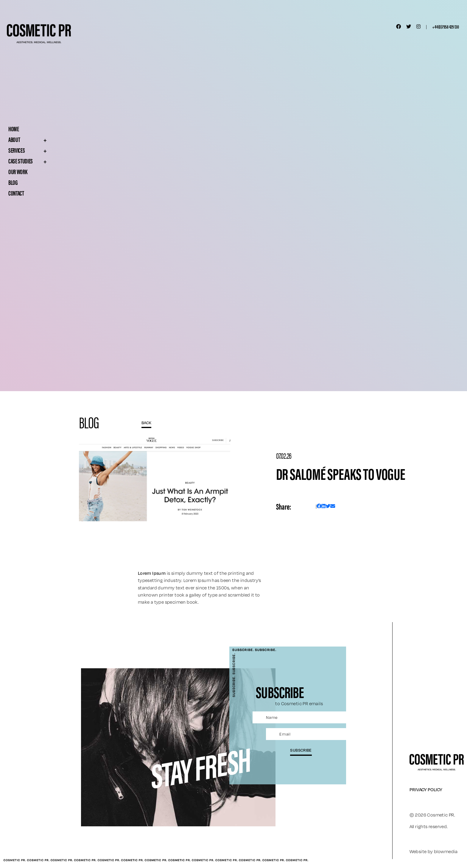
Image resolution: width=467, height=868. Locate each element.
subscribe (301, 750)
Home (14, 129)
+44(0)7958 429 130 (446, 27)
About (41, 139)
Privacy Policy (426, 789)
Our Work (18, 171)
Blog (13, 182)
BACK (146, 423)
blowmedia (446, 851)
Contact (16, 193)
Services (41, 150)
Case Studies (41, 161)
